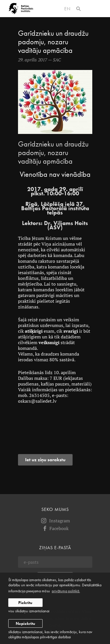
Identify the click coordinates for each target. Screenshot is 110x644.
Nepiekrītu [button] (25, 623)
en (67, 9)
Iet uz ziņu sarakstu (45, 460)
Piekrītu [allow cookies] (25, 603)
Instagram (55, 521)
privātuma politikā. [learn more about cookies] (66, 591)
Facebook (55, 528)
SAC (57, 60)
